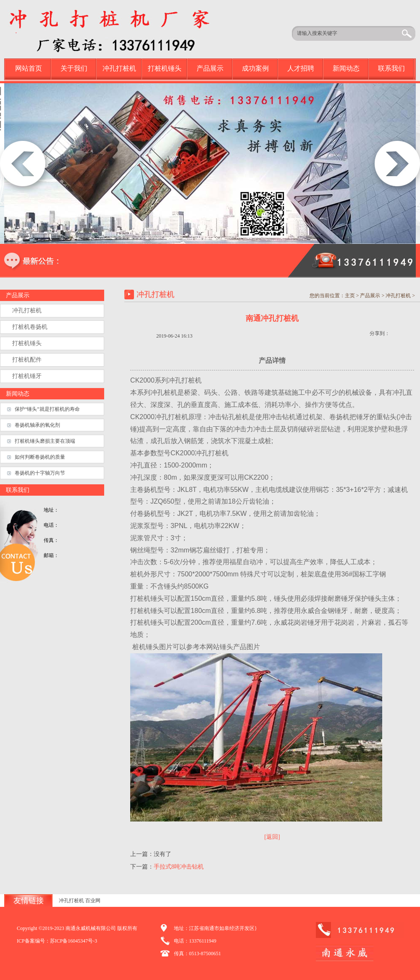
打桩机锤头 (165, 68)
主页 (350, 296)
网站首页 (29, 68)
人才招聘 (301, 68)
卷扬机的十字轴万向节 (40, 473)
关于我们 (74, 68)
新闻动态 (346, 68)
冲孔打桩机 (119, 68)
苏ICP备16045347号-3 (74, 941)
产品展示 (210, 68)
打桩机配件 (27, 360)
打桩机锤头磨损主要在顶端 (45, 441)
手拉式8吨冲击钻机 (179, 867)
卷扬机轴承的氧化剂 (37, 425)
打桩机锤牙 (27, 376)
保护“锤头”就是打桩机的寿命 (47, 409)
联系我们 (391, 68)
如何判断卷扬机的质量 (40, 457)
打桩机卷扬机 (30, 327)
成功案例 (255, 68)
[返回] (272, 837)
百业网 (93, 901)
